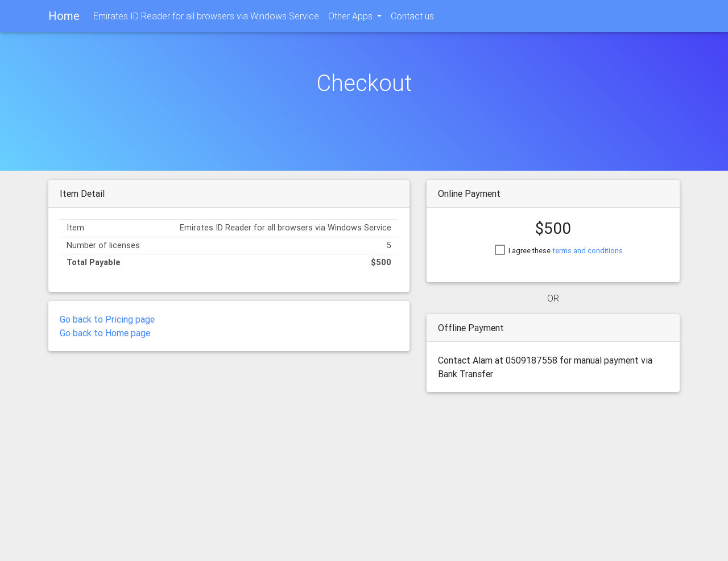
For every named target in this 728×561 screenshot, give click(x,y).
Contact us (412, 18)
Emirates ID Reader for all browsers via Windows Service (206, 18)
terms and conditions (588, 251)
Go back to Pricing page (107, 319)
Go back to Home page (105, 333)
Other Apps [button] (351, 18)
